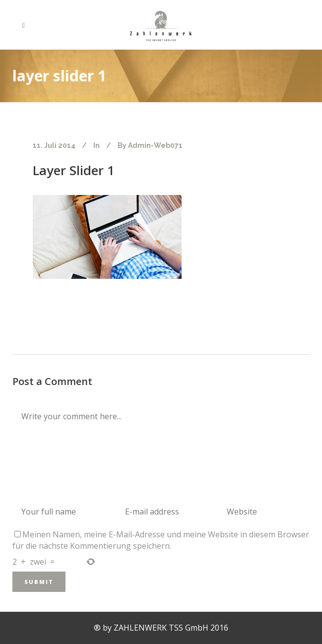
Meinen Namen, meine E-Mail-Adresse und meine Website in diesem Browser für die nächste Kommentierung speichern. (161, 540)
